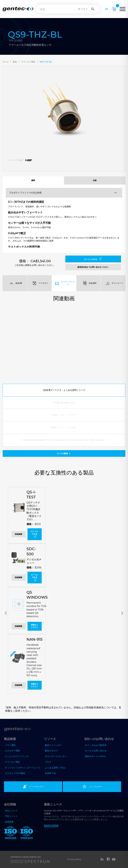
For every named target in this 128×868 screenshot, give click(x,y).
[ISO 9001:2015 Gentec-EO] (11, 833)
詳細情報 (18, 534)
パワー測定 (10, 745)
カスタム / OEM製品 (15, 773)
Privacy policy (74, 859)
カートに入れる (93, 259)
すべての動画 (64, 454)
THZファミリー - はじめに (64, 427)
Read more (51, 825)
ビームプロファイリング (17, 756)
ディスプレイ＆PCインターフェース (23, 768)
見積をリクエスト (34, 626)
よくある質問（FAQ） (56, 768)
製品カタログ (51, 751)
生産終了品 (50, 773)
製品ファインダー (53, 745)
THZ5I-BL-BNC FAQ (64, 403)
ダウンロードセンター (56, 756)
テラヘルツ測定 (28, 62)
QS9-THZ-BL (46, 62)
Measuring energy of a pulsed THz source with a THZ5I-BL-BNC (64, 440)
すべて (82, 9)
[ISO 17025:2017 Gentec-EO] (27, 833)
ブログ (48, 762)
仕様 (95, 180)
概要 (33, 180)
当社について (11, 811)
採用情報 (9, 822)
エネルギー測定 (12, 751)
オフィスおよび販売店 (96, 745)
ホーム (5, 62)
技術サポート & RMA (95, 756)
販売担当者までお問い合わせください (93, 267)
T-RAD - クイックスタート (64, 415)
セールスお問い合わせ (96, 751)
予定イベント (11, 816)
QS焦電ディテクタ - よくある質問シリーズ (64, 390)
